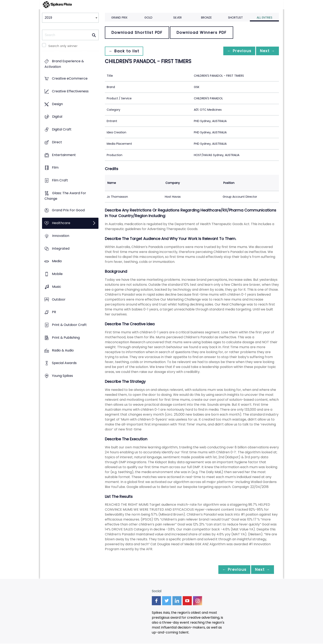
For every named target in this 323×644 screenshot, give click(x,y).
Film (55, 168)
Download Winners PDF (202, 32)
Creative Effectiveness (70, 91)
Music (57, 287)
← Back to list (125, 51)
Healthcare (61, 223)
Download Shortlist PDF (137, 32)
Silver (177, 18)
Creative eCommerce (70, 79)
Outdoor (59, 299)
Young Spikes (62, 376)
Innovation (61, 236)
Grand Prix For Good (68, 210)
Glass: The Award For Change (65, 196)
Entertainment (64, 155)
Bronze (206, 18)
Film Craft (60, 180)
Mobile (57, 274)
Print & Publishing (66, 338)
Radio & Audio (63, 350)
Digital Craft (62, 129)
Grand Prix (119, 18)
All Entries (264, 18)
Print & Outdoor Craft (69, 325)
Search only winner (63, 46)
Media (57, 261)
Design (57, 104)
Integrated (61, 249)
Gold (148, 18)
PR (54, 312)
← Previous (236, 51)
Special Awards (64, 363)
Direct (57, 142)
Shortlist (235, 18)
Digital (57, 117)
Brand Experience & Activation (64, 64)
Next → (266, 51)
